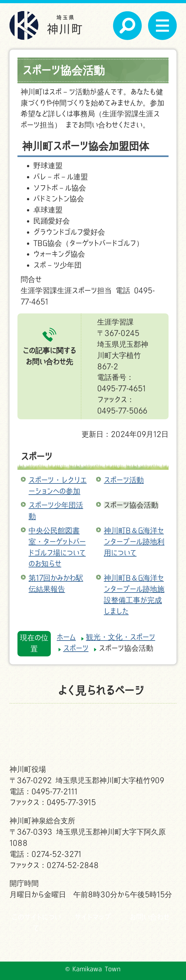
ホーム (66, 637)
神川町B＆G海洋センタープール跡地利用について (134, 541)
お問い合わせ (150, 917)
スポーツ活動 (124, 480)
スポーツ (37, 456)
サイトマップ (93, 917)
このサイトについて (36, 922)
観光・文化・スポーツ (121, 637)
